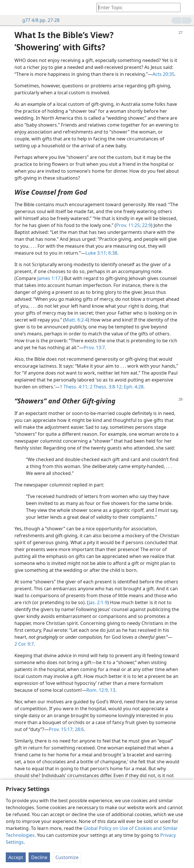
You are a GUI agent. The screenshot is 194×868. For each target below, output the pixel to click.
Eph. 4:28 (133, 387)
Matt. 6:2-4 (76, 320)
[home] (9, 7)
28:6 (79, 729)
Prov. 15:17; (61, 729)
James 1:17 (49, 278)
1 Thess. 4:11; (74, 387)
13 (112, 690)
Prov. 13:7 (94, 347)
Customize (67, 857)
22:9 (146, 225)
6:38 (112, 253)
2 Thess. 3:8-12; (106, 387)
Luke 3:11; (96, 253)
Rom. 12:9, (98, 690)
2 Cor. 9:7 (24, 644)
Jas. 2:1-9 (98, 602)
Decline (39, 857)
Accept (16, 857)
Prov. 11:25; (128, 225)
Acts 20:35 (163, 74)
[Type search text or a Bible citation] (136, 7)
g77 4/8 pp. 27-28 (38, 20)
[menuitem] (9, 7)
